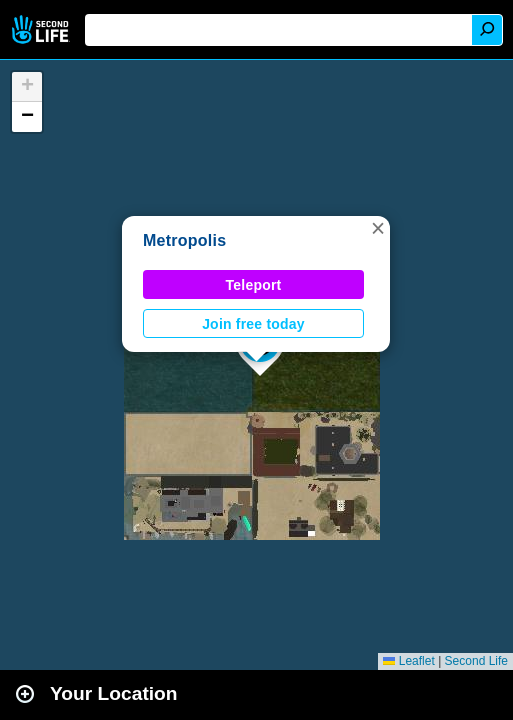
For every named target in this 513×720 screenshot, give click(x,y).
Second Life (42, 29)
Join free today (253, 324)
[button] (378, 228)
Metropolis (184, 240)
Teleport (254, 285)
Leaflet (408, 661)
